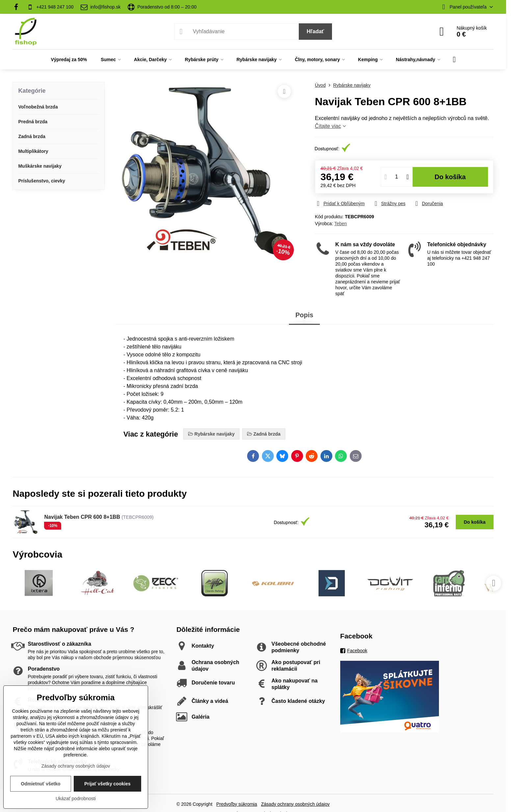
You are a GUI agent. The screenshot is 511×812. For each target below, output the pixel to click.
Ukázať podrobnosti (76, 799)
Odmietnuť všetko (40, 784)
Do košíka (450, 177)
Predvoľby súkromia (237, 804)
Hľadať (315, 31)
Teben (341, 224)
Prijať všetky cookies (107, 784)
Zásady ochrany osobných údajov (295, 804)
